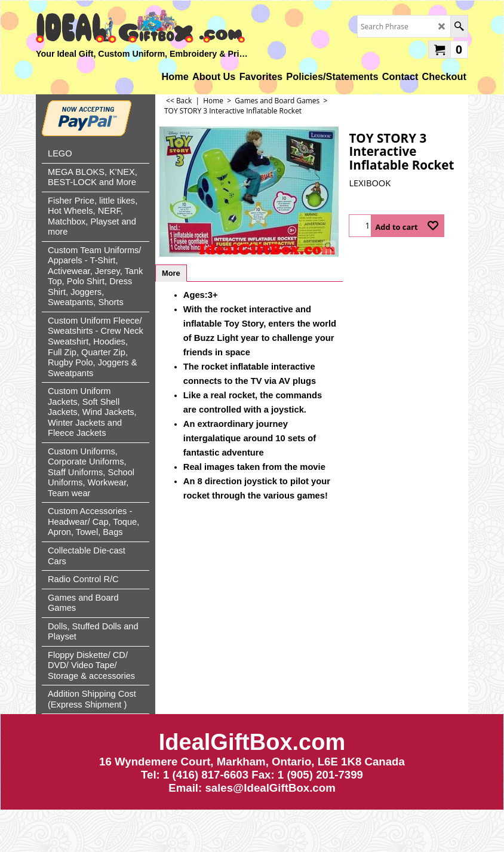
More (171, 273)
